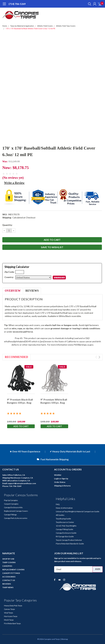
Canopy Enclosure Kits (13, 507)
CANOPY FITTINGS (11, 573)
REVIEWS (7, 584)
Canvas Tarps (9, 609)
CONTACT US (9, 580)
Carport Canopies (11, 504)
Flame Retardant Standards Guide (70, 544)
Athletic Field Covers (45, 26)
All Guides (60, 515)
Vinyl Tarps (9, 613)
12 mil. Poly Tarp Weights (66, 526)
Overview (13, 291)
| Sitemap (64, 639)
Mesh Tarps (9, 620)
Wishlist (58, 475)
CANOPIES (7, 566)
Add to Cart (21, 426)
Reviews (32, 291)
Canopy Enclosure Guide (66, 533)
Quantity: (7, 225)
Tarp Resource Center (65, 522)
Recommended (16, 357)
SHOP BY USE (8, 559)
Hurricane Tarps (11, 616)
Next (99, 357)
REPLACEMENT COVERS (13, 570)
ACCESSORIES (9, 577)
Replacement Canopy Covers (16, 511)
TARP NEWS (8, 587)
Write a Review (14, 183)
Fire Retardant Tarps (12, 623)
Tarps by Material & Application (22, 26)
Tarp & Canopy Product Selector (69, 540)
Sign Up (65, 479)
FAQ (58, 504)
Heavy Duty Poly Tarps (13, 606)
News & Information (64, 508)
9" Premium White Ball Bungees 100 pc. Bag (54, 401)
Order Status (60, 482)
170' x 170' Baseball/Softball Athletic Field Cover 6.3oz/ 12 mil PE (30, 29)
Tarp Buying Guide (63, 519)
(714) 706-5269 (17, 4)
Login (57, 479)
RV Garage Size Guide (65, 536)
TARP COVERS (9, 562)
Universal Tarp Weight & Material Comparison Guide (78, 511)
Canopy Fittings (10, 515)
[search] (89, 4)
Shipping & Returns (62, 486)
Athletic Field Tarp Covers (66, 26)
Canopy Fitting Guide (64, 529)
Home (5, 26)
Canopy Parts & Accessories (16, 518)
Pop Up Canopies (11, 500)
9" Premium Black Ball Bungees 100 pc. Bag (20, 401)
